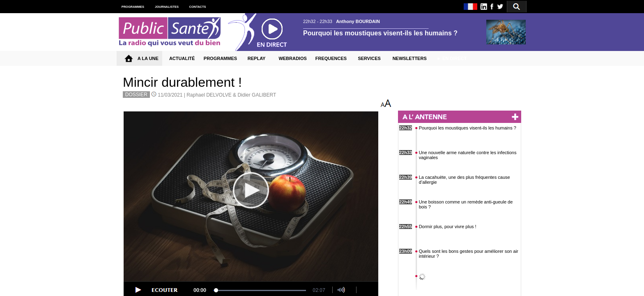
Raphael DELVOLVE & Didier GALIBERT (231, 95)
